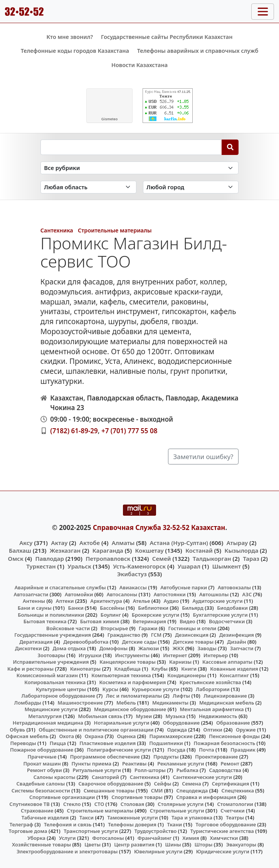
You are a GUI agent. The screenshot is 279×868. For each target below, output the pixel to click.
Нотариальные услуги (122, 723)
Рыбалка (187, 770)
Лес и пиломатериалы (134, 696)
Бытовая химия (100, 621)
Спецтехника (238, 791)
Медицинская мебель (227, 703)
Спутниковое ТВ (29, 804)
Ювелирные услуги (158, 851)
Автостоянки (170, 594)
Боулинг (111, 615)
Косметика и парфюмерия (132, 682)
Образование (233, 723)
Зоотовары (51, 655)
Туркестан (41, 566)
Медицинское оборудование (130, 709)
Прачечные (42, 757)
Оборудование (182, 723)
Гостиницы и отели (192, 628)
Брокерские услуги (156, 615)
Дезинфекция (237, 635)
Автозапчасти (31, 594)
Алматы (123, 543)
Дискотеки (29, 648)
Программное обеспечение (105, 757)
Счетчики (232, 811)
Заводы (207, 648)
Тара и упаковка (192, 818)
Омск (16, 558)
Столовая (132, 804)
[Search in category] (140, 168)
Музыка (175, 716)
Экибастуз (132, 574)
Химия (191, 838)
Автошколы (214, 594)
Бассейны (112, 608)
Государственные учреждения (53, 635)
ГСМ (156, 635)
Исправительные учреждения (51, 662)
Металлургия (45, 716)
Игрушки (90, 655)
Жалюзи (149, 648)
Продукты (166, 757)
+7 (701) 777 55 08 (129, 431)
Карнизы (180, 662)
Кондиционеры (187, 675)
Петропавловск (108, 558)
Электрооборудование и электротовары (67, 851)
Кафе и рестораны (30, 669)
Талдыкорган (212, 558)
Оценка (126, 736)
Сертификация (231, 784)
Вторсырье (114, 628)
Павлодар (49, 558)
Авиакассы (133, 587)
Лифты (181, 696)
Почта (207, 750)
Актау (59, 543)
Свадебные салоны (40, 784)
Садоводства (225, 770)
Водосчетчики (227, 621)
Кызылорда (242, 550)
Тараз (251, 558)
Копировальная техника (55, 682)
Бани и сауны (35, 608)
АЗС (247, 594)
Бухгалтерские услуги (220, 615)
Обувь (17, 730)
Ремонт (230, 764)
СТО (99, 804)
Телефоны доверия (132, 824)
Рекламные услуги (181, 764)
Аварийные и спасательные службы (60, 587)
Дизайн (236, 642)
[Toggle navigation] (263, 12)
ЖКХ (178, 648)
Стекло (72, 804)
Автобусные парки (184, 587)
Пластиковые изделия (108, 743)
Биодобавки (232, 608)
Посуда (176, 750)
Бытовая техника (45, 621)
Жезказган (65, 550)
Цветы (92, 844)
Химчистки (224, 838)
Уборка (36, 838)
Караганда (108, 550)
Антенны (34, 601)
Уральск (79, 566)
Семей (162, 558)
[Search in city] (191, 187)
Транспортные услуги (91, 831)
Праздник (243, 750)
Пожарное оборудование (42, 750)
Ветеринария (150, 621)
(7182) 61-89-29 (74, 431)
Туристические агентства (222, 831)
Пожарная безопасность (225, 743)
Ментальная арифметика (212, 709)
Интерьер (216, 655)
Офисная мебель (27, 736)
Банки (76, 608)
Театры (235, 818)
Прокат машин (42, 764)
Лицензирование (225, 696)
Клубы (160, 669)
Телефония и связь (68, 824)
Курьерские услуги (155, 689)
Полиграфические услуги (119, 750)
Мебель (126, 703)
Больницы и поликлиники (51, 615)
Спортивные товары (137, 797)
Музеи (144, 716)
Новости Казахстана (139, 65)
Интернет (175, 655)
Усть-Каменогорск (139, 566)
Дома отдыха (69, 648)
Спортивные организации (62, 797)
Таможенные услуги (133, 818)
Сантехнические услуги (203, 777)
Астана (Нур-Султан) (179, 543)
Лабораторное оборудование (58, 696)
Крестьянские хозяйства (210, 682)
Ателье (142, 601)
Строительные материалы (115, 230)
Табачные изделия (45, 818)
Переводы (23, 743)
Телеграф (22, 824)
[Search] (230, 147)
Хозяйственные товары (41, 844)
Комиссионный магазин (47, 675)
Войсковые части (68, 628)
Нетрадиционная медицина (48, 723)
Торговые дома (28, 831)
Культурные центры (61, 689)
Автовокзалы (234, 587)
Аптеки (65, 601)
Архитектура (106, 601)
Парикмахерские (171, 736)
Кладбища (127, 669)
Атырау (237, 543)
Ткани (175, 824)
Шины (173, 844)
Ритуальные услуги (97, 770)
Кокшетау (150, 550)
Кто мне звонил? (70, 37)
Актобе (90, 543)
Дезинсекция (192, 635)
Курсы (110, 689)
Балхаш (20, 550)
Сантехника (57, 230)
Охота (66, 736)
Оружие (246, 730)
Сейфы (162, 784)
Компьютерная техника (121, 675)
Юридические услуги (223, 851)
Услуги (67, 838)
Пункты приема (92, 764)
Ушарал (189, 566)
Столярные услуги (181, 804)
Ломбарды (28, 703)
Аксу (26, 543)
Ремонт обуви (45, 770)
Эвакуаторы (241, 844)
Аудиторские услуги (217, 601)
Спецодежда (192, 791)
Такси (87, 818)
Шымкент (227, 566)
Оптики (213, 730)
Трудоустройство (156, 831)
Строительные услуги (177, 811)
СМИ (157, 791)
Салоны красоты (55, 777)
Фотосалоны (108, 838)
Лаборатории (213, 689)
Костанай (199, 550)
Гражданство (124, 635)
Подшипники (166, 743)
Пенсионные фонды (234, 736)
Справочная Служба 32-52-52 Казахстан (159, 527)
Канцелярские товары (128, 662)
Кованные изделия (234, 669)
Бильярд (193, 608)
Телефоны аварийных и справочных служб (198, 51)
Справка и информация (206, 797)
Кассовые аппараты (227, 662)
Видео (187, 621)
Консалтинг (234, 675)
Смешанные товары (109, 791)
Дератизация (36, 642)
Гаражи (148, 628)
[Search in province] (88, 187)
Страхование (37, 811)
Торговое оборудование (226, 824)
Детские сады (139, 642)
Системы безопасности (41, 791)
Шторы (204, 844)
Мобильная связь (100, 716)
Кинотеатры (86, 669)
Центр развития (134, 844)
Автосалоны (122, 594)
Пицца (58, 743)
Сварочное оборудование (111, 784)
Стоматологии (235, 804)
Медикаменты (170, 703)
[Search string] (131, 147)
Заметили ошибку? (203, 457)
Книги (189, 669)
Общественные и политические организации (96, 730)
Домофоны (113, 648)
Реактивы (134, 764)
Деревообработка (86, 642)
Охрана (94, 736)
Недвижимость (218, 716)
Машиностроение (80, 703)
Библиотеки (153, 608)
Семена (192, 784)
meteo (110, 119)
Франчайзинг (155, 838)
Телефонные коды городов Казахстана (75, 51)
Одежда (177, 730)
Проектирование (216, 757)
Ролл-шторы (150, 770)
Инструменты (132, 655)
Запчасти (242, 648)
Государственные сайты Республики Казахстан (167, 37)
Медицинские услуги (51, 709)
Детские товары (193, 642)
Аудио (171, 601)
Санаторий (105, 777)
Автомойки (79, 594)
